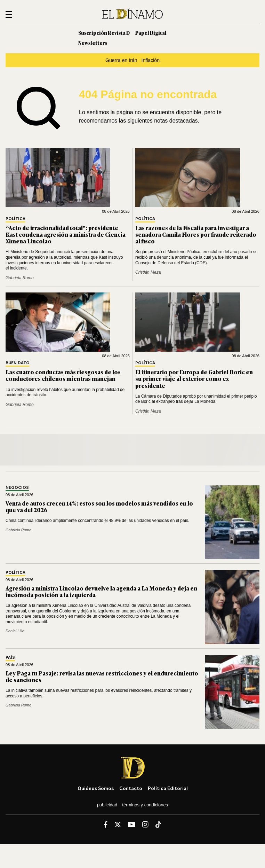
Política (15, 219)
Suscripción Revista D (104, 33)
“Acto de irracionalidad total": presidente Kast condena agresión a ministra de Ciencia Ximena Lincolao (66, 234)
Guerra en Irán (121, 60)
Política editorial (168, 788)
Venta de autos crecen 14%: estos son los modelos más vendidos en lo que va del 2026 (99, 506)
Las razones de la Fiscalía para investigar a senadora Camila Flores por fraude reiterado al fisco (196, 234)
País (10, 658)
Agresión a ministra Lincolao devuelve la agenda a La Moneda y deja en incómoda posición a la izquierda (101, 591)
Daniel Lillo (15, 631)
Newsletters (93, 43)
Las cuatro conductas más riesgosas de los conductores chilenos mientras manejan (63, 375)
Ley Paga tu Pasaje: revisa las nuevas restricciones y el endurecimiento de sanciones (102, 676)
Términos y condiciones (145, 805)
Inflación (151, 60)
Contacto (131, 788)
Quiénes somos (96, 788)
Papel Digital (151, 33)
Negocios (17, 488)
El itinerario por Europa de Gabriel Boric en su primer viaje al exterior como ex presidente (194, 378)
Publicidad (107, 805)
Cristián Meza (148, 272)
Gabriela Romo (20, 278)
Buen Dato (18, 363)
